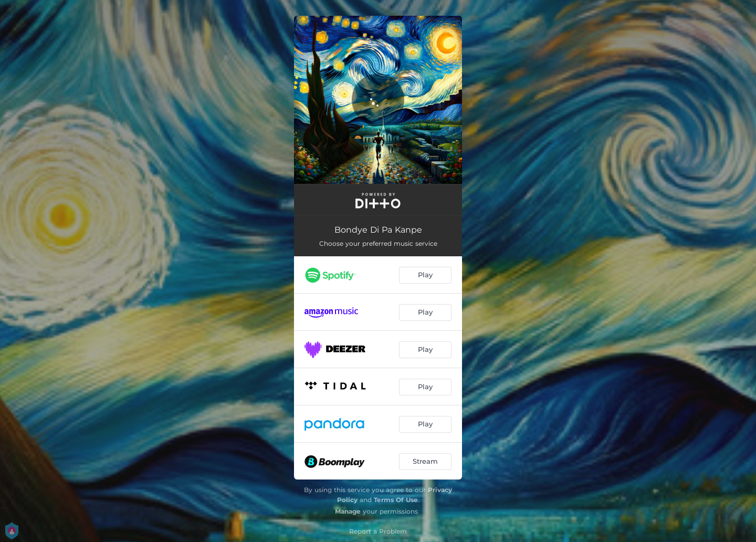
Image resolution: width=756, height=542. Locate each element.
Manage (348, 511)
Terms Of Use (396, 500)
